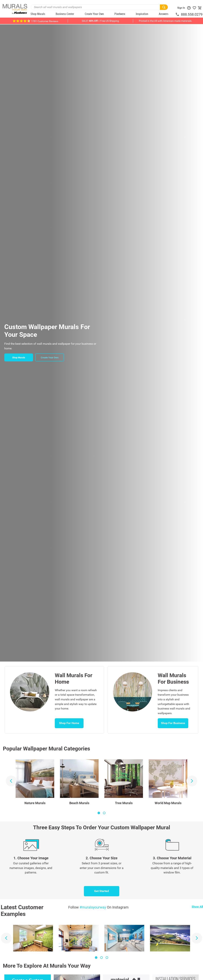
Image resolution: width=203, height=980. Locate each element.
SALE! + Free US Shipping (100, 21)
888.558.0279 (192, 14)
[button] (99, 813)
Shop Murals (19, 358)
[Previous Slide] (11, 781)
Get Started (101, 891)
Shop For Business (173, 723)
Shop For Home (69, 723)
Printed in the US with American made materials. (166, 21)
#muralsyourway (93, 907)
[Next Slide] (192, 781)
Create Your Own (50, 358)
